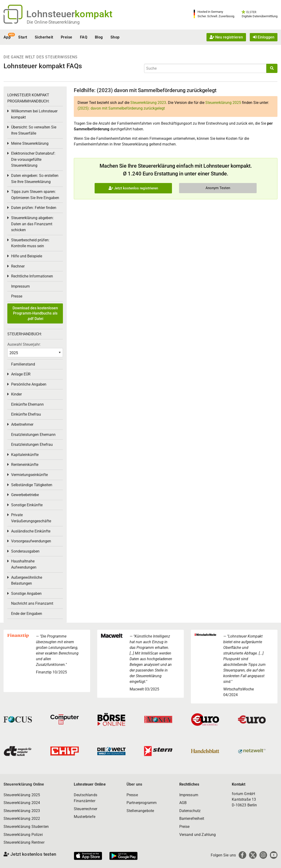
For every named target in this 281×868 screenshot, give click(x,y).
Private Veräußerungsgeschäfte (31, 518)
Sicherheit (44, 37)
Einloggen (264, 37)
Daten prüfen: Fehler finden (34, 208)
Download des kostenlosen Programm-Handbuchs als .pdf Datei (35, 313)
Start (23, 37)
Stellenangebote (140, 811)
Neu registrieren (226, 37)
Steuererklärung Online (24, 784)
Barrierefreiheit (192, 819)
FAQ (84, 37)
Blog (99, 37)
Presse (17, 296)
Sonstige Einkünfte (27, 505)
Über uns (134, 784)
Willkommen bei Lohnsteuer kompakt (34, 114)
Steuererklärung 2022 (22, 819)
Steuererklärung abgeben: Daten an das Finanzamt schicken (32, 224)
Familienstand (23, 364)
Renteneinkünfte (25, 465)
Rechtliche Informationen (32, 276)
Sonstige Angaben (26, 594)
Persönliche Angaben (29, 384)
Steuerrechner (86, 809)
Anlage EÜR (21, 374)
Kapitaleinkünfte (25, 455)
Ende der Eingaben (27, 614)
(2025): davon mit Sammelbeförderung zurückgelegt (121, 108)
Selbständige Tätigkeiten (32, 485)
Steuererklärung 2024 (22, 803)
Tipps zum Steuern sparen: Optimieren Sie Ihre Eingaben (35, 195)
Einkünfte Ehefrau (26, 414)
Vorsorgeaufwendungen (31, 541)
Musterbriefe (85, 817)
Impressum (20, 286)
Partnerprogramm (142, 803)
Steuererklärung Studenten (26, 827)
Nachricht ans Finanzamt (32, 603)
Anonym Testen (218, 188)
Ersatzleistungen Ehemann (33, 435)
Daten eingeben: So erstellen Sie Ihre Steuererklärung (35, 179)
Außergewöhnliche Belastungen (27, 581)
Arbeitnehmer (22, 424)
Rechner (18, 266)
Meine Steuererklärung (30, 143)
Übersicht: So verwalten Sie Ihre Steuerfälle (34, 130)
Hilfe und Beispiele (27, 256)
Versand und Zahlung (198, 835)
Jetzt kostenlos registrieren (133, 188)
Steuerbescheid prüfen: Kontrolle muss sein (30, 243)
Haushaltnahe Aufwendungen (24, 564)
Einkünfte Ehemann (27, 404)
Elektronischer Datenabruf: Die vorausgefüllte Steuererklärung (33, 159)
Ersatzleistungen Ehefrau (32, 445)
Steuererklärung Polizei (23, 835)
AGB (183, 803)
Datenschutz (190, 811)
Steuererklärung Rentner (24, 842)
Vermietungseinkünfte (29, 475)
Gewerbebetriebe (25, 495)
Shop (115, 37)
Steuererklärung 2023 (148, 103)
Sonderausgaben (25, 551)
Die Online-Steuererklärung (53, 22)
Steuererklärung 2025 (223, 103)
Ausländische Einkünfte (31, 531)
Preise (67, 37)
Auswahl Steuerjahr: (24, 344)
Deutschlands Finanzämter (86, 798)
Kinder (16, 394)
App (7, 37)
